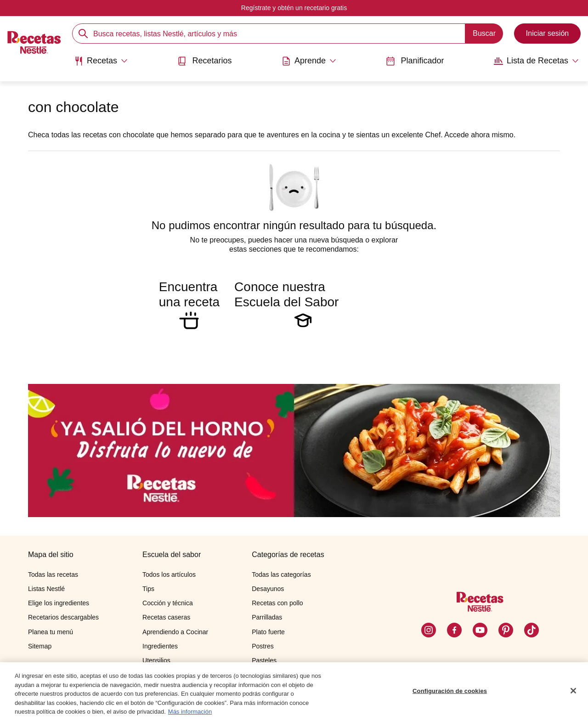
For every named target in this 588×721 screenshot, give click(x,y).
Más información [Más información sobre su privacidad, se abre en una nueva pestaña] (190, 713)
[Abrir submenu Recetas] (101, 61)
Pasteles (264, 660)
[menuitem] (101, 64)
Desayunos (268, 589)
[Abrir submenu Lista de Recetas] (536, 61)
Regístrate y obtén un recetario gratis (294, 8)
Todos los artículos (169, 575)
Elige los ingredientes (59, 603)
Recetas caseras (166, 617)
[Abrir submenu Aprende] (309, 61)
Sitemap (40, 646)
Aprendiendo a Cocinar (175, 632)
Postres (263, 646)
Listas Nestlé (46, 589)
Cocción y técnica (168, 603)
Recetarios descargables (63, 617)
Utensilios (156, 660)
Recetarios (204, 61)
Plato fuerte (268, 632)
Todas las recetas (53, 575)
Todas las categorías (281, 575)
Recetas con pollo (277, 603)
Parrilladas (267, 617)
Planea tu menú (51, 632)
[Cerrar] (573, 692)
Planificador (415, 61)
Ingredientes (160, 646)
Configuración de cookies (450, 692)
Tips (148, 589)
